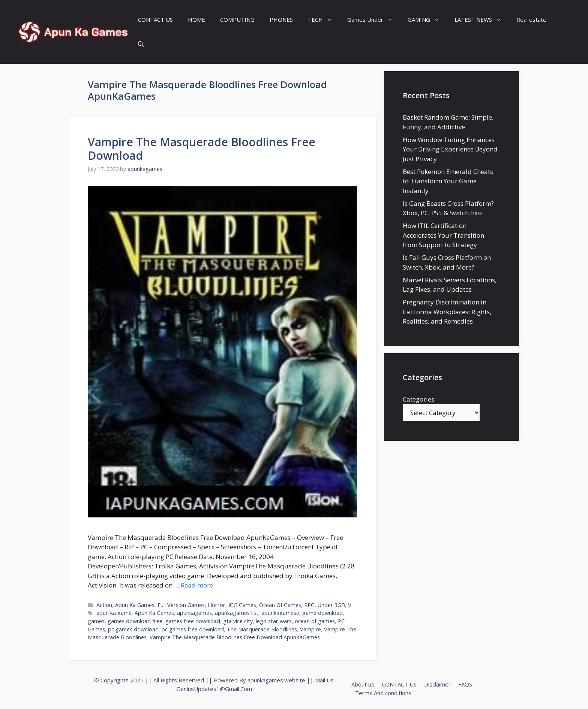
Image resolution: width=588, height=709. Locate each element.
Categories (418, 399)
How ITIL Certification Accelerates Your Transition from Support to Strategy (443, 235)
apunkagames (194, 613)
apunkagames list (237, 613)
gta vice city (238, 621)
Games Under (374, 20)
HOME (196, 19)
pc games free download (193, 629)
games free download (193, 621)
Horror (217, 605)
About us (363, 684)
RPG (309, 605)
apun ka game (114, 613)
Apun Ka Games (135, 605)
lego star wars (274, 621)
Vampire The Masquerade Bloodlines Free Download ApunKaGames (235, 637)
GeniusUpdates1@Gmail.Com (214, 689)
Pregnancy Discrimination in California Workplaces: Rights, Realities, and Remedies (447, 312)
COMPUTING (237, 19)
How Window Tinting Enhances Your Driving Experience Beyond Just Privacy (450, 149)
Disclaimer (437, 684)
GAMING (427, 20)
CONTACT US (155, 19)
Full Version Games (181, 605)
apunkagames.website (276, 680)
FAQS (465, 684)
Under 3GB (331, 605)
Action (104, 605)
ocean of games (315, 621)
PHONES (281, 19)
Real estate (531, 19)
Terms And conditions (383, 693)
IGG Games (242, 605)
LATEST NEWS (482, 20)
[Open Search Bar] (141, 44)
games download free (135, 621)
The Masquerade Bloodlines (262, 629)
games (96, 621)
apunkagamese (280, 613)
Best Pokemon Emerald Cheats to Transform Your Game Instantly (448, 181)
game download (322, 613)
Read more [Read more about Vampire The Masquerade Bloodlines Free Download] (197, 585)
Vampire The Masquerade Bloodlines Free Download (202, 149)
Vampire (310, 629)
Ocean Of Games (280, 605)
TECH (324, 20)
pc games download (133, 629)
